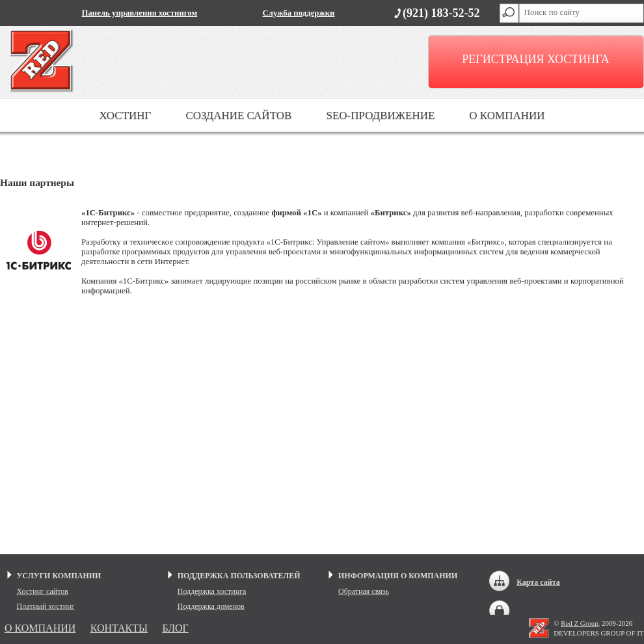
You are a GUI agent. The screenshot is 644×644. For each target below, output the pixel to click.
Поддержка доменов (211, 606)
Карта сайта (538, 582)
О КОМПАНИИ (507, 115)
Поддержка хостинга (212, 591)
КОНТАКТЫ (119, 628)
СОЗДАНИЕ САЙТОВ (238, 115)
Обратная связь (364, 591)
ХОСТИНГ (125, 115)
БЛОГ (175, 628)
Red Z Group (579, 623)
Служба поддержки (299, 13)
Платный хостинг (46, 606)
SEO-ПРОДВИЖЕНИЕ (380, 115)
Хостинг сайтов (43, 591)
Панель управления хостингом (140, 13)
